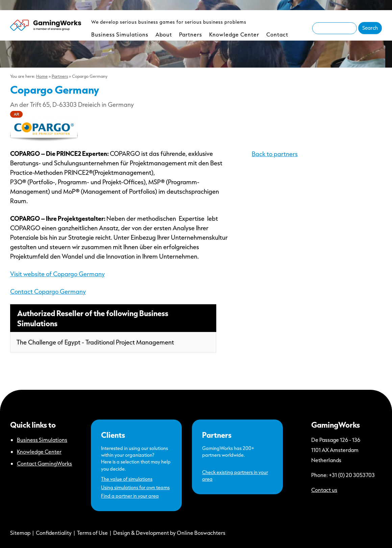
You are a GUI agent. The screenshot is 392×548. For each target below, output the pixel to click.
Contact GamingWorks (44, 463)
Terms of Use (92, 533)
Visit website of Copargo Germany (57, 274)
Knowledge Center (234, 34)
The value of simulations (127, 479)
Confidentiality (54, 533)
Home (42, 76)
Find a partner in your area (130, 496)
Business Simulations (120, 34)
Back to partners (275, 154)
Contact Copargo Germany (48, 291)
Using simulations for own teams (135, 487)
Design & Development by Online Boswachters (169, 533)
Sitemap (20, 533)
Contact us (324, 490)
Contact (277, 34)
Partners (191, 34)
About (164, 34)
